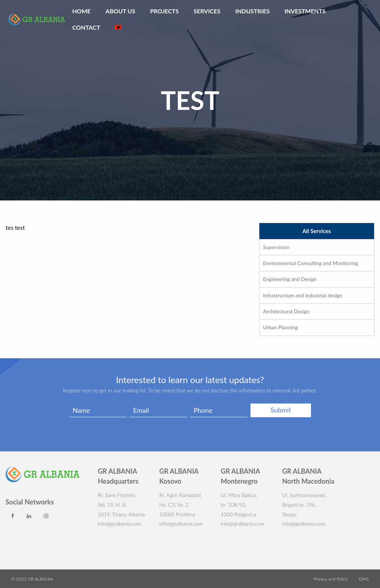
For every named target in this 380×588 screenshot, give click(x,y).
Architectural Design (286, 311)
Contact (86, 27)
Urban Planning (281, 327)
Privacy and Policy (331, 579)
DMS (364, 579)
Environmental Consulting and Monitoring (311, 263)
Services (207, 11)
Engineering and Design (290, 279)
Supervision (276, 247)
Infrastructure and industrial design (303, 295)
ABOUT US (120, 11)
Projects (164, 11)
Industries (253, 11)
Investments (305, 11)
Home (82, 11)
